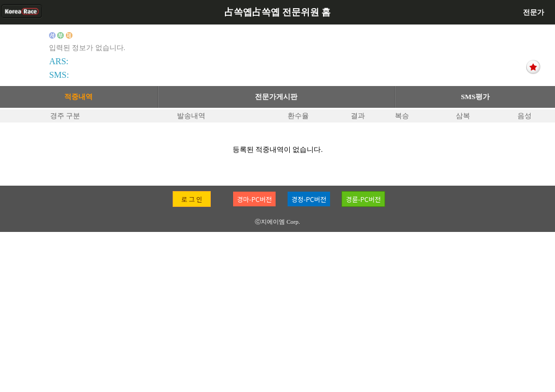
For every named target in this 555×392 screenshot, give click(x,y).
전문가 (533, 12)
